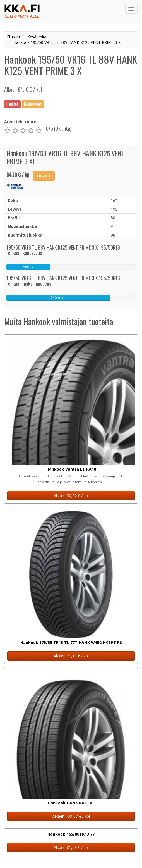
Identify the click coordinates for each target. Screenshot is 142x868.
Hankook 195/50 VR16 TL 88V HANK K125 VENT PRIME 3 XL (65, 157)
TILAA (44, 176)
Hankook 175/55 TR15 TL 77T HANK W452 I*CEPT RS (71, 642)
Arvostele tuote (20, 122)
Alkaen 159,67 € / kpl (71, 816)
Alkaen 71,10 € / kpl (71, 656)
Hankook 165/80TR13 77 (71, 834)
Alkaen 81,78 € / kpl (71, 847)
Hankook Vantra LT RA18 (71, 469)
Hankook (12, 104)
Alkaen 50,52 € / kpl (71, 496)
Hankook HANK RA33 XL (71, 803)
